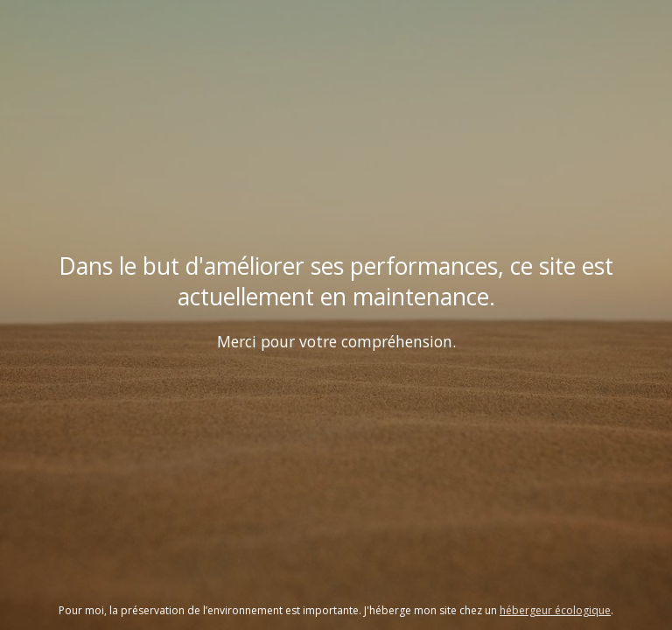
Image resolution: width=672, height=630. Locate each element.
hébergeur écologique (555, 610)
